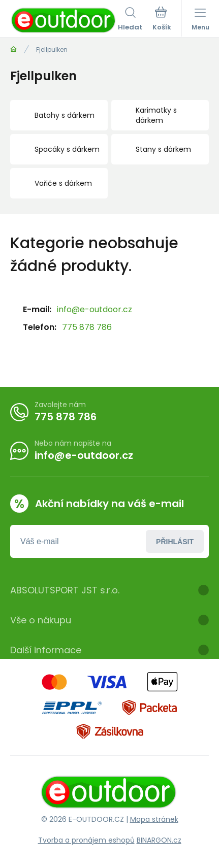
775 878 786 (87, 327)
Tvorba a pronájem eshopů (86, 840)
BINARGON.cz (159, 840)
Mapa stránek (154, 819)
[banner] (64, 20)
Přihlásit (175, 541)
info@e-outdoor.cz (95, 309)
